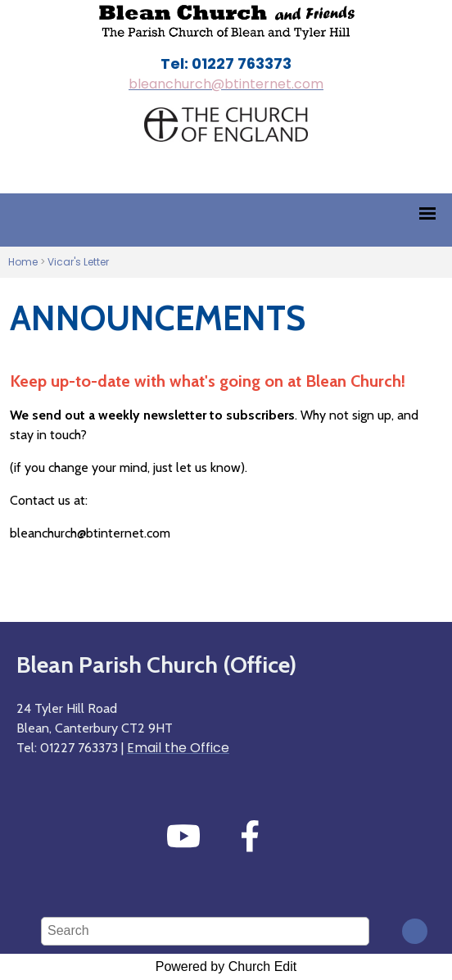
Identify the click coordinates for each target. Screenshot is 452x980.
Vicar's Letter (78, 262)
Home (23, 262)
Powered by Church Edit (226, 966)
